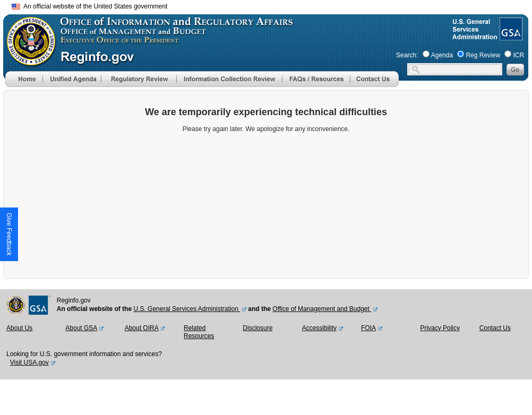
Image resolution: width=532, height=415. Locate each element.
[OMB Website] (28, 61)
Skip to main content (272, 5)
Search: (407, 55)
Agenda (442, 55)
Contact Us (495, 328)
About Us (19, 328)
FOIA (368, 328)
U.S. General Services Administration (187, 309)
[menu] (72, 79)
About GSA (81, 328)
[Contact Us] (374, 85)
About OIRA (142, 328)
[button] (72, 79)
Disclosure (258, 328)
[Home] (24, 85)
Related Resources (199, 332)
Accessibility (319, 328)
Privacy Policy (440, 328)
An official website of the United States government (89, 6)
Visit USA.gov (29, 362)
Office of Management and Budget (322, 309)
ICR (518, 55)
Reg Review (483, 55)
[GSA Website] (510, 36)
